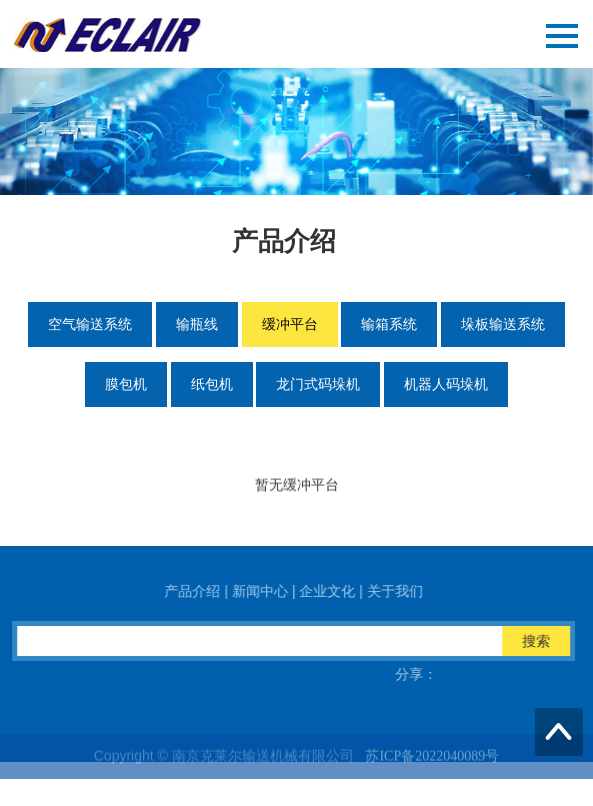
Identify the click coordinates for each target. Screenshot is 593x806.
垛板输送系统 (503, 324)
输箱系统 (389, 324)
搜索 (549, 641)
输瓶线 (197, 324)
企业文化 (340, 591)
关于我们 (408, 591)
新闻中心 (273, 591)
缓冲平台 (290, 324)
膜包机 (126, 384)
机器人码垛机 (446, 384)
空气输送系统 (90, 324)
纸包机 (212, 384)
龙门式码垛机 (318, 384)
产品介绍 (205, 591)
